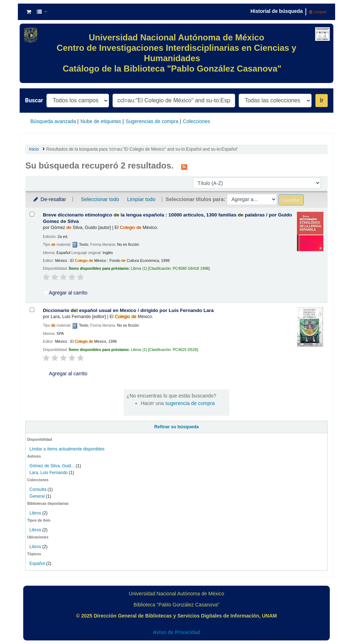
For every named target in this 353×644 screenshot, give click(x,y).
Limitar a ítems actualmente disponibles (67, 449)
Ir (322, 100)
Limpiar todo (141, 199)
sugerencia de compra (190, 403)
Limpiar (318, 12)
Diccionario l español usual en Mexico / (128, 310)
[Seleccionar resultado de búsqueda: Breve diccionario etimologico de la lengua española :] (32, 214)
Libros (35, 513)
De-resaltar (49, 199)
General (38, 496)
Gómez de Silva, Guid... (52, 466)
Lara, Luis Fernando (48, 473)
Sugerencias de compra (152, 121)
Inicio (34, 149)
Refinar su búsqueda (177, 427)
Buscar (34, 100)
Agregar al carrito (65, 293)
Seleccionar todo (100, 199)
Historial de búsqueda (277, 11)
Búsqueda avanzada (53, 121)
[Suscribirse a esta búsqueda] (184, 166)
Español (37, 563)
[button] (29, 12)
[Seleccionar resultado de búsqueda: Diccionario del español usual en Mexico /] (32, 310)
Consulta (38, 489)
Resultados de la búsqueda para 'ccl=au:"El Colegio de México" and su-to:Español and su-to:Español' (142, 149)
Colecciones (197, 121)
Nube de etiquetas (101, 121)
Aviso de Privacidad (177, 632)
